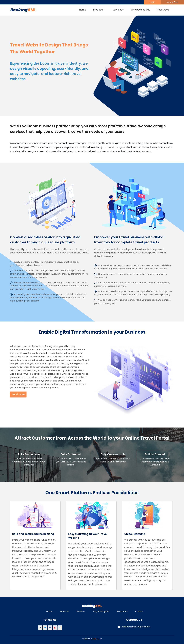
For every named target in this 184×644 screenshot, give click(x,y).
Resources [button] (164, 10)
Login (152, 2)
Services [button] (118, 10)
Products (65, 611)
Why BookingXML (140, 10)
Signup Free (172, 2)
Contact (139, 611)
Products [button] (99, 10)
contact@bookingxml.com (134, 627)
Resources (122, 611)
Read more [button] (18, 394)
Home (83, 10)
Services (81, 611)
